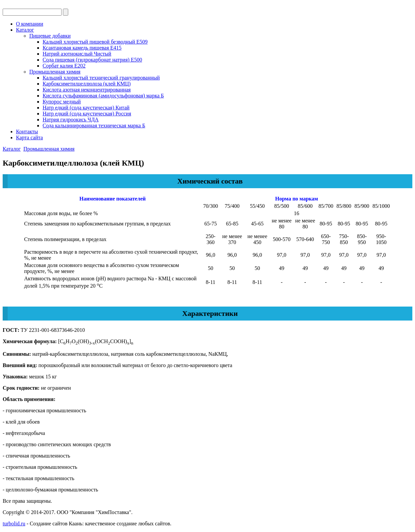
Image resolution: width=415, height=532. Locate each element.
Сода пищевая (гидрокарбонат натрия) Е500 (92, 60)
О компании (30, 24)
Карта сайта (29, 137)
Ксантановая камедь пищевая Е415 (82, 48)
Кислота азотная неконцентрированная (87, 90)
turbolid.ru (14, 524)
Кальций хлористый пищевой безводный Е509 (95, 42)
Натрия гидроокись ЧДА (71, 120)
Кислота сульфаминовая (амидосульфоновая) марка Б (103, 96)
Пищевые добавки (50, 36)
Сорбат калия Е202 (64, 66)
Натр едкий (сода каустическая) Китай (86, 108)
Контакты (27, 132)
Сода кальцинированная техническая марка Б (94, 126)
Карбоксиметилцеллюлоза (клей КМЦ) (87, 84)
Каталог (25, 30)
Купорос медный (62, 102)
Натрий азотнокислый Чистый (77, 54)
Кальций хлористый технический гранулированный (101, 78)
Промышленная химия (55, 72)
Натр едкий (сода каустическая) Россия (87, 114)
